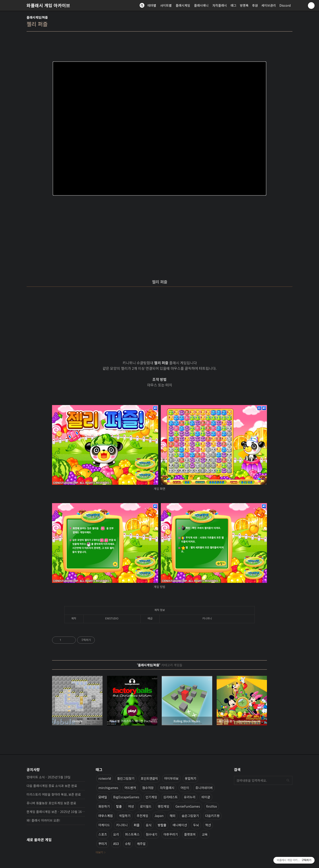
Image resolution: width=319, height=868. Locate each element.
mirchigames (108, 788)
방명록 (244, 5)
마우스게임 (106, 816)
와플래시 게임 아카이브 (48, 5)
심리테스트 (170, 797)
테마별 (152, 5)
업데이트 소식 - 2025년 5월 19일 (49, 777)
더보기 (99, 852)
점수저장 (148, 788)
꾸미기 (103, 844)
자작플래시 (220, 5)
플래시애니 (201, 5)
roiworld (105, 778)
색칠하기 (125, 816)
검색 (288, 780)
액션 (208, 825)
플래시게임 (183, 5)
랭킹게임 (163, 806)
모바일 (103, 797)
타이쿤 (206, 797)
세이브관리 (269, 5)
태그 (233, 5)
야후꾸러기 (171, 834)
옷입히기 (191, 778)
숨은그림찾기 (190, 816)
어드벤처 (130, 788)
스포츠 (103, 834)
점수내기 (152, 834)
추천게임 (142, 816)
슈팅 (128, 844)
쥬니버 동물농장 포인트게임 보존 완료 (51, 803)
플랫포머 (190, 834)
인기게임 (151, 797)
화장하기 (104, 806)
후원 (255, 5)
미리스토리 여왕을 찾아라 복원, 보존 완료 (54, 794)
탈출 (119, 806)
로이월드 (146, 806)
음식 (149, 825)
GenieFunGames (188, 806)
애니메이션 (180, 825)
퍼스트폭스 (132, 834)
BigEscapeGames (126, 797)
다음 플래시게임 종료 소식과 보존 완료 (52, 786)
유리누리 (190, 797)
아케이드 (104, 825)
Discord (285, 5)
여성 (131, 806)
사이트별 (166, 5)
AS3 (116, 844)
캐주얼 (141, 844)
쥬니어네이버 (204, 788)
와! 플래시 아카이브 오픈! (43, 820)
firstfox (212, 806)
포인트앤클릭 (149, 778)
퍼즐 (137, 825)
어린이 (185, 788)
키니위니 (122, 825)
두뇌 (196, 825)
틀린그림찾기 (126, 778)
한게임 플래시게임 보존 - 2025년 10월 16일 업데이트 (56, 812)
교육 (205, 834)
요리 (116, 834)
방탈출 (162, 825)
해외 (173, 816)
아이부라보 (171, 778)
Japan (159, 816)
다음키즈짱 (212, 816)
